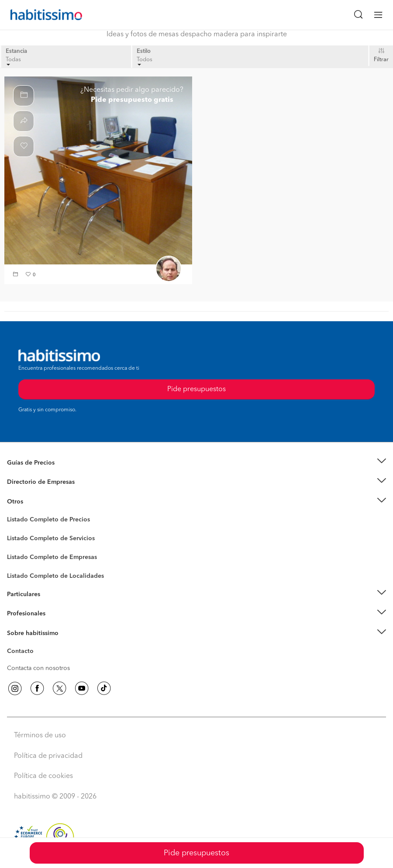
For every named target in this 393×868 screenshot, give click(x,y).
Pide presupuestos (196, 853)
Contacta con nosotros (38, 668)
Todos (145, 61)
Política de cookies (43, 776)
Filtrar (381, 60)
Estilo (144, 51)
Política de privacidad (48, 756)
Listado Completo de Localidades (55, 576)
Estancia (16, 51)
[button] (17, 275)
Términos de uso (40, 736)
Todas (13, 61)
